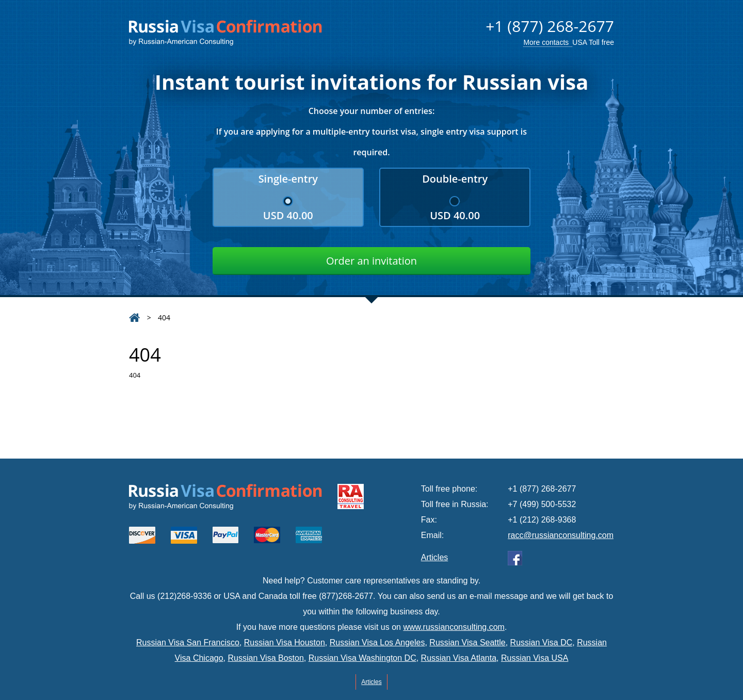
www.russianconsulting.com (454, 627)
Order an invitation (372, 261)
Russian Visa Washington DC (362, 658)
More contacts (546, 42)
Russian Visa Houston (285, 642)
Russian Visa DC (542, 642)
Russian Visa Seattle (467, 642)
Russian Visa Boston (265, 658)
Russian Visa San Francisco (188, 642)
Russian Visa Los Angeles (377, 642)
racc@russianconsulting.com (561, 535)
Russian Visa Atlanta (459, 658)
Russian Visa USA (535, 658)
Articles (434, 557)
